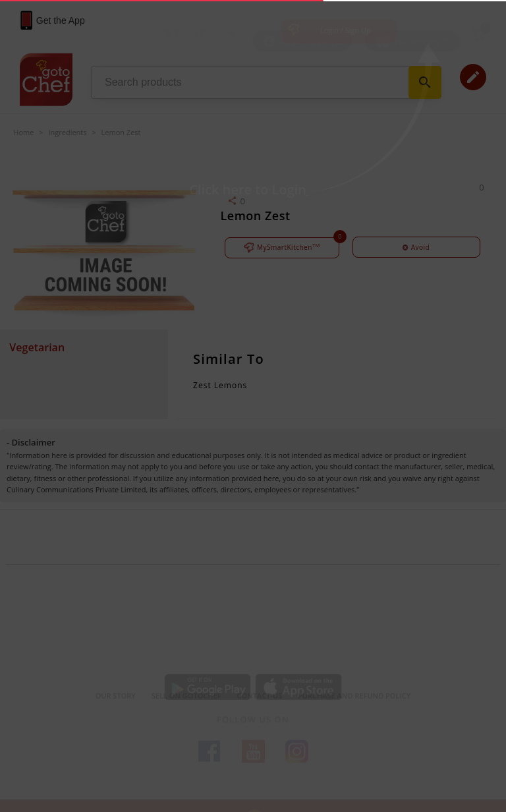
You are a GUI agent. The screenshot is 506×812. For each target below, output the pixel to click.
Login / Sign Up (346, 30)
